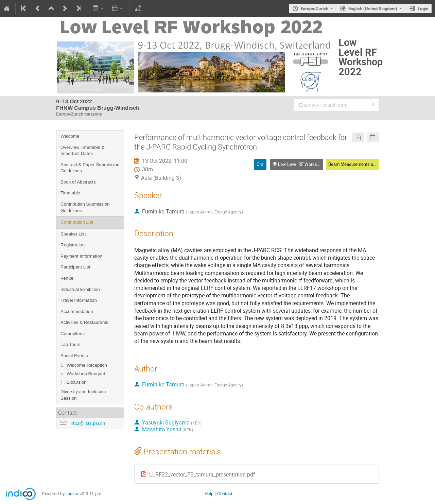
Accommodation (77, 311)
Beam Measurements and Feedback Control (370, 164)
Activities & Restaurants (84, 322)
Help (209, 494)
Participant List (75, 267)
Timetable (70, 193)
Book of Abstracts (78, 182)
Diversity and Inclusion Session (83, 395)
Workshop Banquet (86, 374)
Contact (225, 494)
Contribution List (77, 222)
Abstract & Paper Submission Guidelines (90, 168)
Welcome (70, 136)
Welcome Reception (87, 365)
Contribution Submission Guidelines (85, 207)
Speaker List (73, 234)
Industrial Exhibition (80, 289)
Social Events (74, 356)
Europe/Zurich (314, 8)
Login (423, 8)
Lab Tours (70, 344)
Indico (72, 494)
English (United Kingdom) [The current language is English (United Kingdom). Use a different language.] (373, 8)
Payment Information (81, 256)
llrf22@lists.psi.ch (87, 423)
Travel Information (79, 300)
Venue (67, 278)
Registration (73, 245)
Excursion (77, 382)
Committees (73, 334)
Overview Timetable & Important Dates (83, 151)
